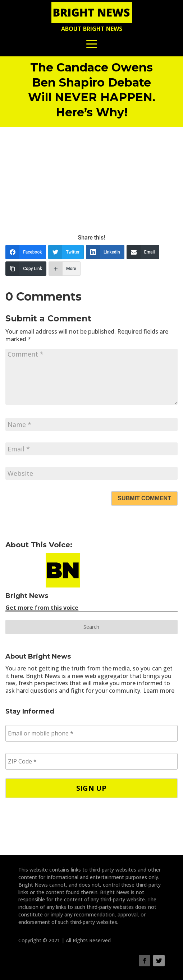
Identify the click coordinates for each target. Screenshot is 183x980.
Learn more (159, 691)
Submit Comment (144, 498)
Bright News (27, 596)
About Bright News (92, 29)
